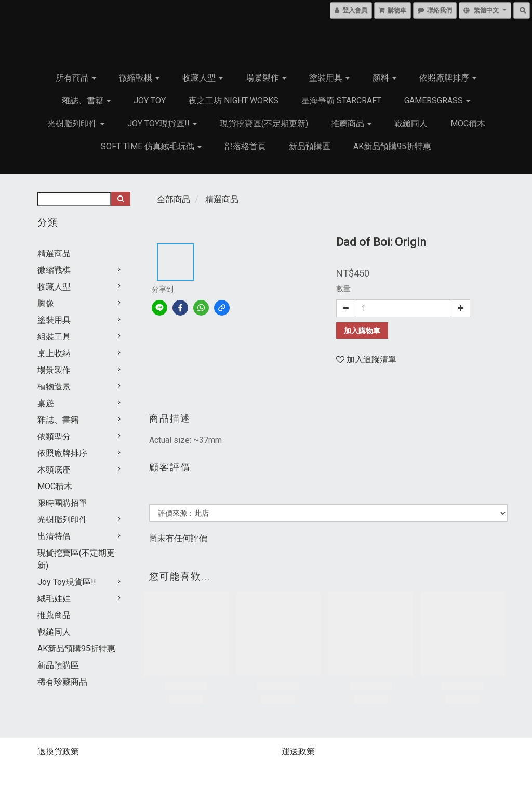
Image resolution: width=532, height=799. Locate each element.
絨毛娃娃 (54, 599)
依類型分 (54, 436)
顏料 (384, 78)
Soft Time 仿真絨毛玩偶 (151, 146)
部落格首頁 (245, 146)
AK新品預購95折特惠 (392, 146)
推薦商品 (351, 123)
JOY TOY (150, 101)
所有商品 (76, 78)
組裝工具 (54, 337)
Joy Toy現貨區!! (162, 123)
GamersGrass (437, 101)
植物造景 (54, 387)
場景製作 (266, 78)
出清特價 (54, 536)
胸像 (46, 303)
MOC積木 (468, 123)
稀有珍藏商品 (62, 682)
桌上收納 (54, 353)
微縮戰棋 (139, 78)
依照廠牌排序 (448, 78)
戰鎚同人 (411, 123)
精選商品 (54, 253)
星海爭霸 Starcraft (341, 101)
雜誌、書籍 (86, 101)
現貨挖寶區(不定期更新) (264, 123)
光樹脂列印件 (76, 123)
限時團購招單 (62, 503)
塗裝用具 (329, 78)
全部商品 (174, 199)
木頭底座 (54, 470)
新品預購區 (310, 146)
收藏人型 (203, 78)
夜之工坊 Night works (234, 101)
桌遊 (46, 403)
